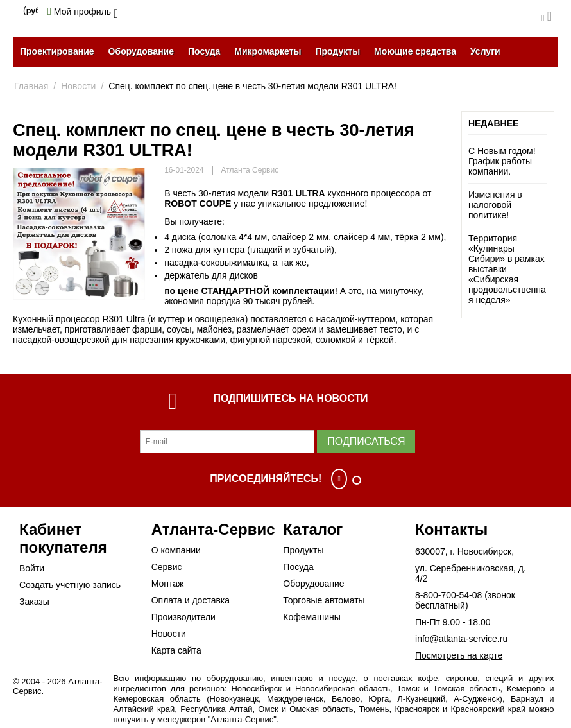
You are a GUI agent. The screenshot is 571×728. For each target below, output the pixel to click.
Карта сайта (176, 650)
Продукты (337, 51)
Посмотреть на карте (459, 655)
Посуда (204, 51)
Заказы (34, 602)
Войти (32, 568)
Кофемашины (312, 617)
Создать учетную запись (70, 585)
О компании (176, 550)
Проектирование (57, 51)
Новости (169, 634)
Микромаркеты (268, 51)
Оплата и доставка (191, 600)
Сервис (167, 567)
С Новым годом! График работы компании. (502, 161)
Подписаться (366, 441)
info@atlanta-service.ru (461, 639)
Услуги (485, 51)
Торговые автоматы (324, 600)
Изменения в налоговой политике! (495, 205)
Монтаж (168, 584)
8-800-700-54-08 (448, 595)
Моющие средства (415, 51)
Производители (183, 617)
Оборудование (141, 51)
